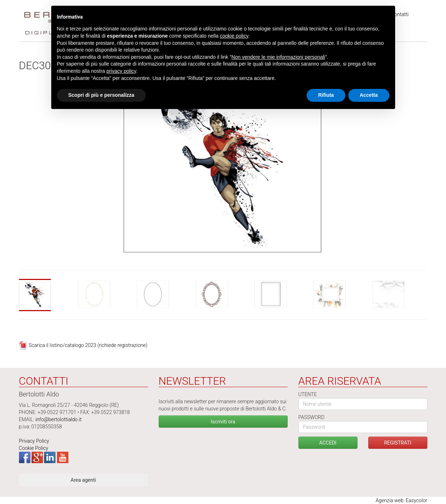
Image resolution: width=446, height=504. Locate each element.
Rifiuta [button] (326, 95)
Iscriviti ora (223, 422)
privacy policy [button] (121, 71)
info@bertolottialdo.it (59, 419)
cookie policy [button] (234, 36)
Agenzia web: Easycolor (401, 500)
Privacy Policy (34, 441)
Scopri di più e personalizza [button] (101, 95)
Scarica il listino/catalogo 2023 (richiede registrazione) (88, 345)
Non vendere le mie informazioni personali (278, 57)
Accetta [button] (369, 95)
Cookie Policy (34, 448)
